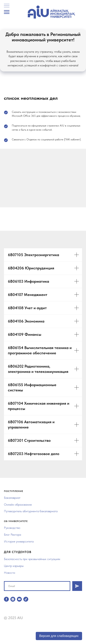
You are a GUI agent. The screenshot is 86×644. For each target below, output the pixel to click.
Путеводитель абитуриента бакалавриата (31, 511)
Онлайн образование (18, 505)
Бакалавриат (12, 498)
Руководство (12, 528)
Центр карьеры (14, 566)
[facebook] (6, 599)
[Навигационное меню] (7, 12)
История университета (19, 541)
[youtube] (19, 599)
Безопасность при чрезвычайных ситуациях (32, 559)
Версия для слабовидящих (59, 636)
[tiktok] (26, 599)
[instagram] (13, 599)
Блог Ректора (12, 535)
